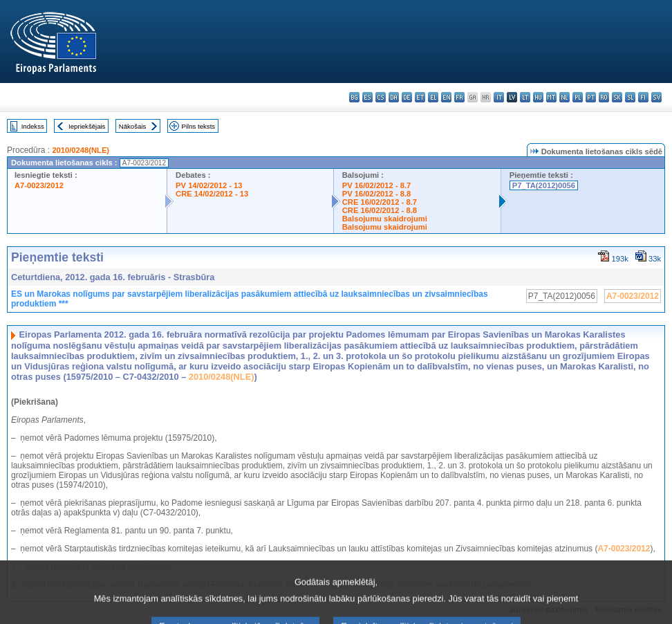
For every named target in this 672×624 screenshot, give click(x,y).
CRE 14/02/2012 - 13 (212, 194)
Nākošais (132, 126)
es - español (367, 97)
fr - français (459, 97)
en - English (446, 97)
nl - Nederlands (564, 97)
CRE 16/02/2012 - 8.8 (380, 210)
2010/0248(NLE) (81, 150)
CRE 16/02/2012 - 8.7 (380, 202)
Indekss (33, 126)
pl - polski (578, 97)
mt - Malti (551, 97)
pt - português (591, 97)
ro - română (604, 97)
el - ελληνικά (433, 97)
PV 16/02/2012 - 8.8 (377, 194)
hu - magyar (538, 97)
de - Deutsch (407, 97)
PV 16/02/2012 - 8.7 (377, 185)
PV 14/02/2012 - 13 (209, 185)
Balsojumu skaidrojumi (385, 219)
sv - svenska (656, 97)
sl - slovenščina (630, 97)
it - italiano (499, 97)
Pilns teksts (199, 126)
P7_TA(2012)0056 (544, 185)
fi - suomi (643, 97)
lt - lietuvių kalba (525, 97)
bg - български (354, 97)
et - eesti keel (420, 97)
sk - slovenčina (617, 97)
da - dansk (394, 97)
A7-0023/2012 (39, 185)
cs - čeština (381, 97)
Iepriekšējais (87, 126)
